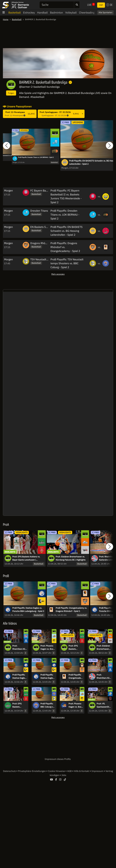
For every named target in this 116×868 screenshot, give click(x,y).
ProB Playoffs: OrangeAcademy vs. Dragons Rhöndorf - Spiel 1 (71, 610)
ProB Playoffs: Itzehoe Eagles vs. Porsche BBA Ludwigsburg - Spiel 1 (47, 677)
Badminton (56, 13)
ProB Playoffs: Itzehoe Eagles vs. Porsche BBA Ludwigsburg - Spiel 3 (28, 610)
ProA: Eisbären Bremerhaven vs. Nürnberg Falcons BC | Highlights (71, 558)
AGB (70, 771)
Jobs (64, 775)
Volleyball (71, 13)
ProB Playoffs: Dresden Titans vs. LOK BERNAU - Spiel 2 (36, 157)
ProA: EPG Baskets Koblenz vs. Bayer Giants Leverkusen (18, 705)
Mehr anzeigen (58, 274)
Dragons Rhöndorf (41, 243)
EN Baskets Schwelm (43, 227)
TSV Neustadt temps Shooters (48, 259)
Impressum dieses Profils (58, 759)
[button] (7, 146)
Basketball (15, 13)
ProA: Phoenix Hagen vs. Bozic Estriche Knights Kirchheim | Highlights (48, 648)
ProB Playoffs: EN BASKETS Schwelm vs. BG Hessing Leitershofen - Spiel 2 (66, 231)
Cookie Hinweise (57, 771)
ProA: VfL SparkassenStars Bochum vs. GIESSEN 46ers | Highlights (104, 705)
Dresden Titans (39, 211)
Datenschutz (10, 771)
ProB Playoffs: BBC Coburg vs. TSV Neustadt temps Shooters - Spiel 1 (48, 705)
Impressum (98, 771)
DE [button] (109, 5)
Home (6, 19)
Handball (42, 13)
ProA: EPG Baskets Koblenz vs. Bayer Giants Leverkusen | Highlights (26, 558)
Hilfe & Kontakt (82, 771)
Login (101, 5)
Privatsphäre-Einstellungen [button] (32, 771)
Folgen (11, 93)
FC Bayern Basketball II (44, 191)
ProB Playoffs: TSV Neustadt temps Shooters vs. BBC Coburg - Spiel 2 (67, 263)
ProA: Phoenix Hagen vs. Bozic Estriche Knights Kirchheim (76, 705)
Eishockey (29, 13)
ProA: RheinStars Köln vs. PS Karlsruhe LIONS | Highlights (20, 648)
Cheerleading (87, 13)
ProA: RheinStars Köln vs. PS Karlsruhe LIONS (104, 677)
